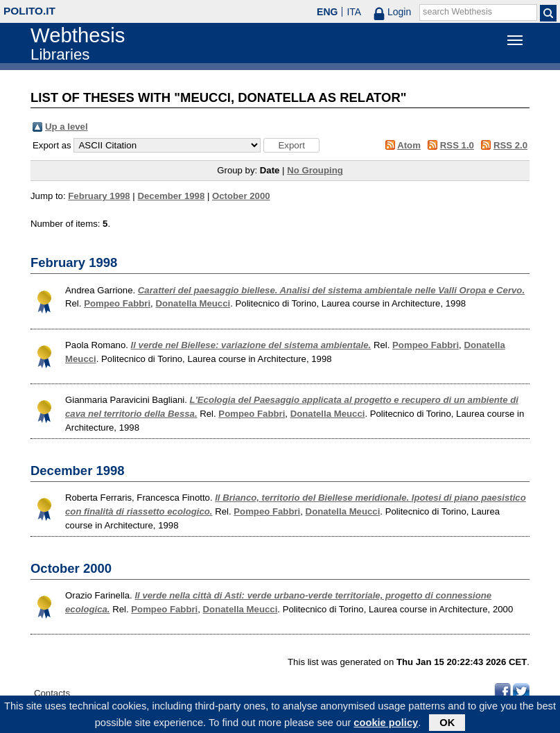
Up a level (67, 127)
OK (447, 725)
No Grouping (315, 170)
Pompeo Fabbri (117, 303)
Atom (409, 145)
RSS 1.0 (457, 145)
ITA (354, 12)
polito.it (29, 11)
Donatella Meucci (193, 303)
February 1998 (99, 196)
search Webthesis (457, 12)
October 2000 (241, 196)
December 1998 (171, 196)
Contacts (52, 693)
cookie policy (386, 725)
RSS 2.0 (510, 145)
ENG (327, 12)
